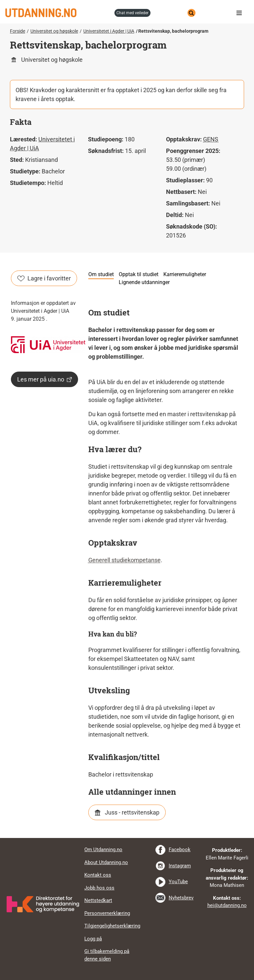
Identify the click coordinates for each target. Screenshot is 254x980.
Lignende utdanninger (144, 282)
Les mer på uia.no (44, 379)
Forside (18, 31)
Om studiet (101, 274)
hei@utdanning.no (227, 905)
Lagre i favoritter (44, 278)
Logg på (93, 939)
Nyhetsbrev (181, 898)
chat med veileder (132, 13)
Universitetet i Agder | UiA (109, 31)
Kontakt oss (98, 875)
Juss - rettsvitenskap (132, 812)
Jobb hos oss (99, 888)
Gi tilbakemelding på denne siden (107, 955)
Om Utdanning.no (103, 850)
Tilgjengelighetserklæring (112, 926)
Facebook (180, 850)
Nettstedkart (98, 900)
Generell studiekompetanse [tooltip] (125, 560)
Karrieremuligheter (185, 274)
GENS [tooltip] (211, 139)
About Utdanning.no (106, 862)
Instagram (180, 866)
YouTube (178, 882)
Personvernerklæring (107, 913)
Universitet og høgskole (54, 31)
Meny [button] (241, 13)
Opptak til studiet (139, 274)
